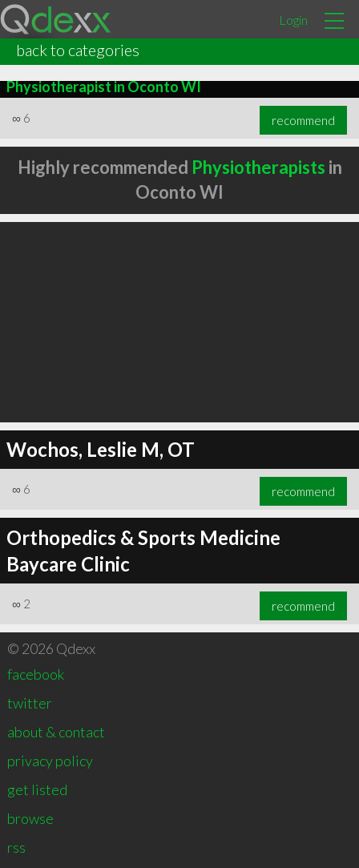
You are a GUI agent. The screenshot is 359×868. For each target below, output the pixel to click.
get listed (37, 789)
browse (30, 818)
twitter (30, 703)
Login (293, 20)
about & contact (56, 732)
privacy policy (50, 761)
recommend (303, 120)
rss (16, 847)
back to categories (78, 50)
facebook (36, 674)
